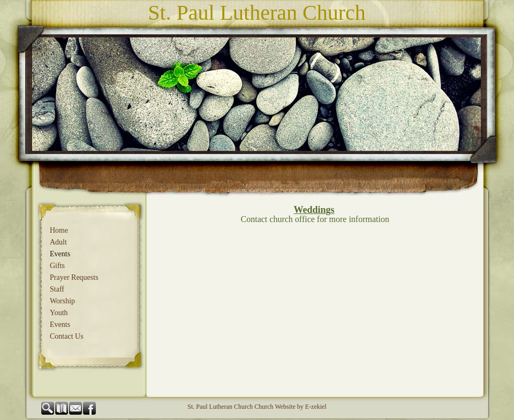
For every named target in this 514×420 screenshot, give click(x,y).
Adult (58, 242)
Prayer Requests (74, 277)
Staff (57, 289)
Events (60, 254)
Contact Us (67, 336)
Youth (59, 313)
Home (59, 230)
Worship (62, 301)
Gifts (57, 266)
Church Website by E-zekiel (290, 407)
